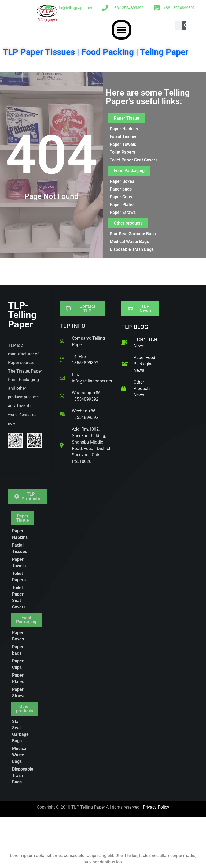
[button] (121, 30)
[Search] (186, 26)
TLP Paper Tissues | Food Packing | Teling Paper (96, 52)
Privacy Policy (156, 807)
